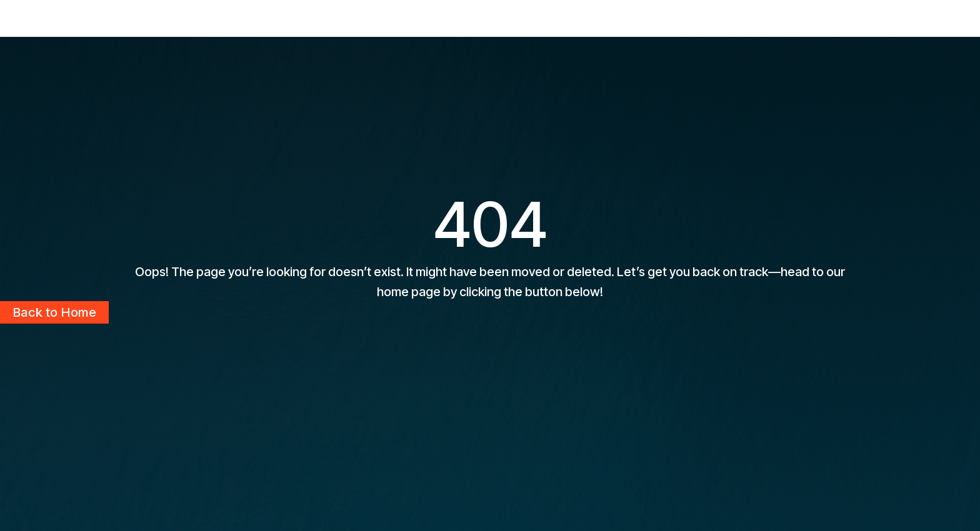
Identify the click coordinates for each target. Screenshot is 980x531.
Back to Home (54, 312)
